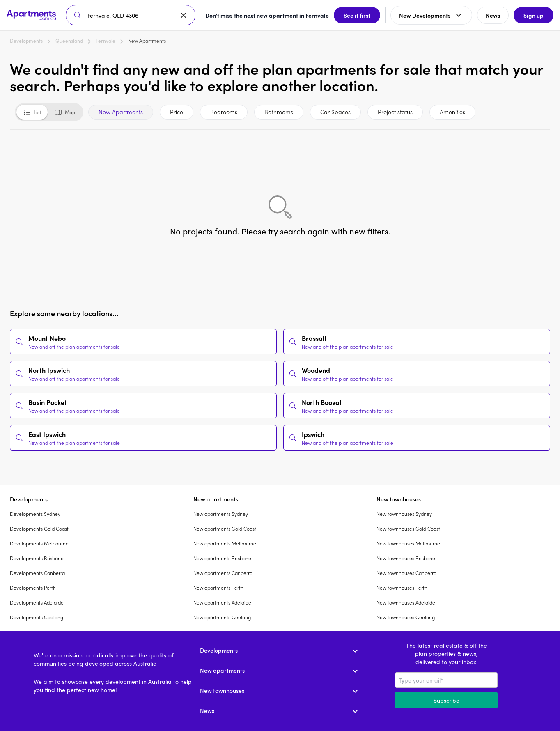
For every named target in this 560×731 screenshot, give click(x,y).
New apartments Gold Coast (225, 529)
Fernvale (106, 41)
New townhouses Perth (402, 588)
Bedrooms (224, 112)
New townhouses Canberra (406, 573)
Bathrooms (279, 112)
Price (177, 112)
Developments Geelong (37, 617)
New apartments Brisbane (222, 558)
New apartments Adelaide (222, 602)
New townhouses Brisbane (406, 558)
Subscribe (446, 700)
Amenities (452, 112)
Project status (395, 112)
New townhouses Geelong (406, 617)
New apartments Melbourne (225, 543)
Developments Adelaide (37, 602)
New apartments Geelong (222, 617)
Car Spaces (335, 112)
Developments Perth (33, 588)
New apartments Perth (218, 588)
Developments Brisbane (37, 558)
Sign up (534, 15)
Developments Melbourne (39, 543)
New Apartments (121, 112)
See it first (357, 15)
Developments (26, 41)
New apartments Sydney (221, 514)
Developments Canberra (37, 573)
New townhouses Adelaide (406, 602)
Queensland (69, 41)
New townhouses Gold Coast (408, 529)
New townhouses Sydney (404, 514)
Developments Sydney (35, 514)
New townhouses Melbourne (408, 543)
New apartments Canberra (223, 573)
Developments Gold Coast (39, 529)
